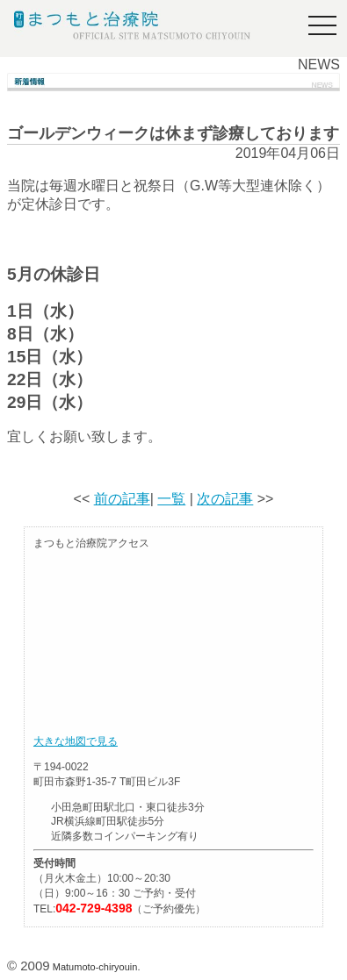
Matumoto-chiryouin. (97, 967)
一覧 (171, 499)
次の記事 (225, 499)
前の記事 (122, 499)
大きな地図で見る (76, 741)
